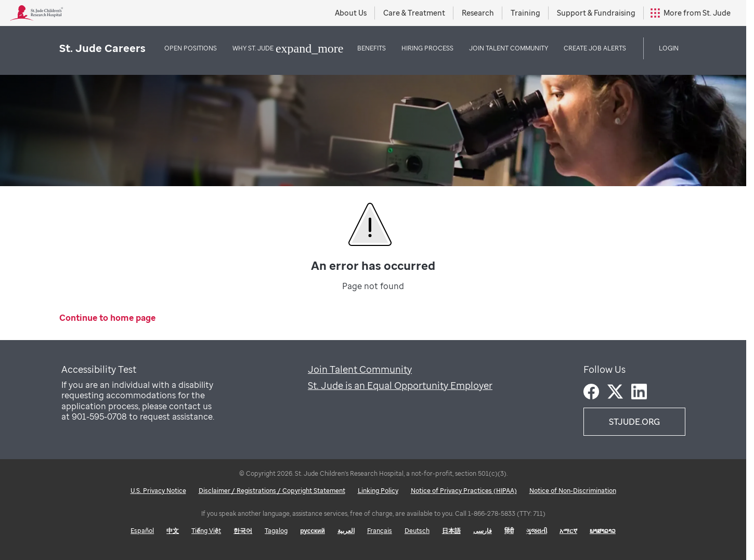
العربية (346, 531)
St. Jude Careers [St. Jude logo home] (102, 48)
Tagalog (276, 531)
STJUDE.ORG (634, 422)
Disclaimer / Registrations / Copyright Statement (272, 491)
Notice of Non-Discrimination (573, 491)
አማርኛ (568, 531)
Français (380, 531)
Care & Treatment (414, 13)
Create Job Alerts (595, 48)
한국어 (243, 531)
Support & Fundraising (596, 13)
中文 (173, 531)
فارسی (483, 531)
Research (478, 13)
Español (142, 531)
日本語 (451, 531)
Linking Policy (378, 491)
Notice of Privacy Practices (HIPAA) (464, 491)
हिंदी (509, 531)
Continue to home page (107, 318)
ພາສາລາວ (603, 531)
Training (525, 13)
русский (313, 531)
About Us (351, 13)
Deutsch (417, 531)
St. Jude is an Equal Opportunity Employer (400, 385)
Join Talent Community (360, 369)
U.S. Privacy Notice (158, 491)
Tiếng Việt (206, 531)
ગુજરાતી (537, 531)
